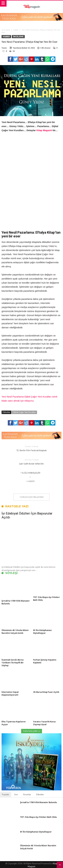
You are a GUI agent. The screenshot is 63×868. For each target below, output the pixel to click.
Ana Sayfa (6, 30)
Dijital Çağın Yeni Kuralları (24, 412)
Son (16, 794)
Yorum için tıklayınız (32, 497)
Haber (16, 30)
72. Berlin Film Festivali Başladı (32, 448)
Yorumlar (27, 794)
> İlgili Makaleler (30, 473)
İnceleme (18, 37)
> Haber (30, 481)
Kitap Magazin (44, 130)
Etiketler (40, 794)
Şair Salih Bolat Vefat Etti (32, 462)
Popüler (6, 794)
